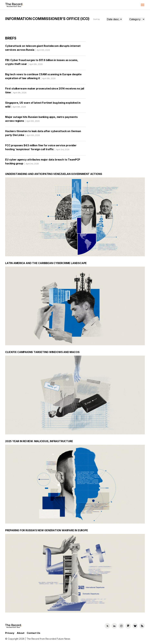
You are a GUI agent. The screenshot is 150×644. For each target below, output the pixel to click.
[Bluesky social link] (135, 626)
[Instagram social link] (121, 626)
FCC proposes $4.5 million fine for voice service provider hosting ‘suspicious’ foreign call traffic (41, 148)
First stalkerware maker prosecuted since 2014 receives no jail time (45, 92)
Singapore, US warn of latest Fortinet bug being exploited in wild (43, 106)
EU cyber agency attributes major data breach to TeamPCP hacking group (43, 163)
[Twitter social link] (107, 626)
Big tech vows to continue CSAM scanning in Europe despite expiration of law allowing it (43, 77)
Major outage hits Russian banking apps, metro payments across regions (41, 120)
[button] (143, 5)
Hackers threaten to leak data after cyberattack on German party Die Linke (43, 134)
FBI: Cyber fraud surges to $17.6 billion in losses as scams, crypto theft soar (42, 63)
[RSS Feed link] (142, 626)
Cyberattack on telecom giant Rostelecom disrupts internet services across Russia (43, 49)
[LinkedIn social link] (114, 626)
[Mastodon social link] (128, 626)
